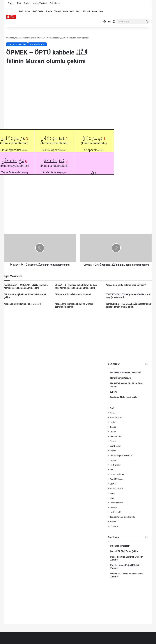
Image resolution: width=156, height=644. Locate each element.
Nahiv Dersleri (116, 488)
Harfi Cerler (38, 11)
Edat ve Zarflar (117, 417)
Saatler (113, 484)
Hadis (113, 422)
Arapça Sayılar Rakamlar (121, 455)
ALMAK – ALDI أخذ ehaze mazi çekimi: (73, 294)
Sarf (21, 11)
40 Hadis (114, 526)
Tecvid (57, 11)
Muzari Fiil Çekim (37, 44)
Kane (94, 11)
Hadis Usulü (68, 11)
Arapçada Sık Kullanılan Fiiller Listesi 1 (22, 304)
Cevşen (11, 3)
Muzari (87, 11)
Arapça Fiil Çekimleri (27, 38)
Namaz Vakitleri (40, 3)
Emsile (49, 11)
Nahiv (28, 11)
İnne (101, 11)
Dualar (113, 432)
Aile (112, 470)
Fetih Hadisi (55, 3)
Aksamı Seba (116, 436)
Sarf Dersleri (116, 446)
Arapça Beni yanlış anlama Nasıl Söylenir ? (126, 285)
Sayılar (27, 3)
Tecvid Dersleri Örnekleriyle (122, 517)
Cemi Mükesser (117, 479)
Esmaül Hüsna (117, 503)
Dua (19, 3)
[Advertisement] (54, 92)
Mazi (79, 11)
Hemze (113, 460)
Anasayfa (12, 38)
